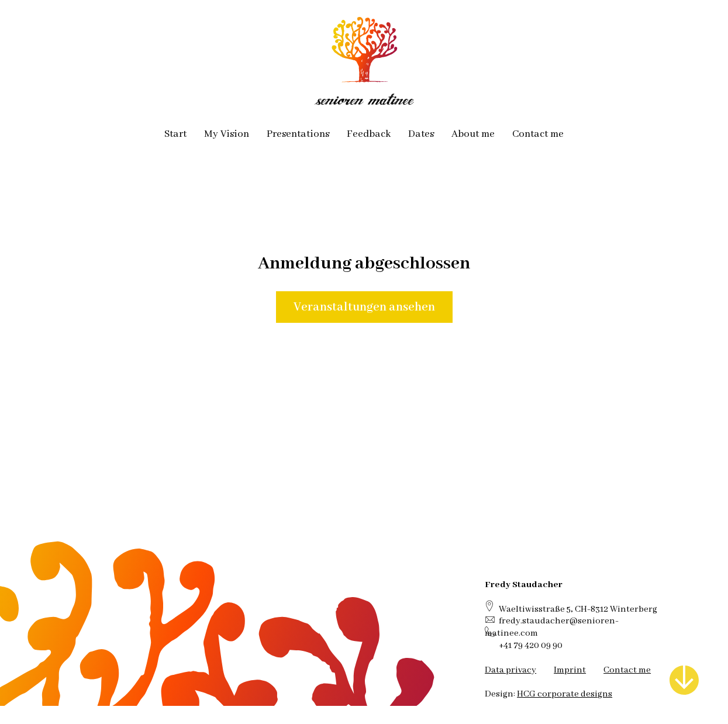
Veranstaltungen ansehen (364, 307)
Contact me (627, 670)
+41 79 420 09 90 (531, 645)
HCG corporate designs (565, 694)
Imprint (570, 670)
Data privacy (510, 670)
